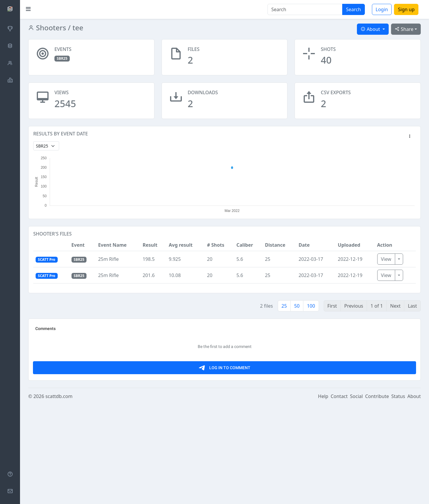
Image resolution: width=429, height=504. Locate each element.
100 (311, 306)
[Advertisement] (210, 365)
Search (354, 9)
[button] (410, 137)
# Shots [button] (216, 245)
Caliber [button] (245, 245)
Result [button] (150, 245)
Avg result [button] (181, 245)
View (386, 259)
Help (323, 496)
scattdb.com (59, 496)
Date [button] (304, 245)
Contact (339, 496)
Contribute (377, 496)
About (414, 496)
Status (398, 496)
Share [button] (404, 29)
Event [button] (78, 245)
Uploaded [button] (349, 245)
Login (382, 9)
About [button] (371, 29)
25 (284, 306)
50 (297, 306)
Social (356, 496)
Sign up (406, 9)
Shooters (50, 28)
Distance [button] (275, 245)
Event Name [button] (112, 245)
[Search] (305, 9)
